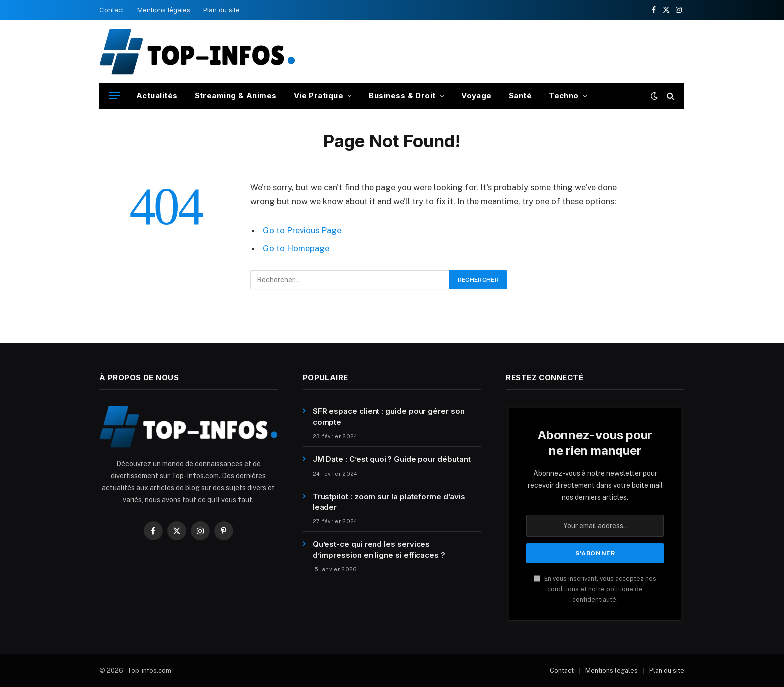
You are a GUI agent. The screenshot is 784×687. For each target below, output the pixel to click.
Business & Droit (402, 96)
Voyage (477, 96)
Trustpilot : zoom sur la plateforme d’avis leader (389, 502)
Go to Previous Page (302, 230)
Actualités (157, 96)
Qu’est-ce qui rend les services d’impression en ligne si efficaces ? (379, 549)
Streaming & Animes (236, 96)
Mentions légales (164, 10)
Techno (564, 96)
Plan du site (222, 10)
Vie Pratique (319, 96)
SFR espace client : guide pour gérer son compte (389, 416)
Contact (112, 10)
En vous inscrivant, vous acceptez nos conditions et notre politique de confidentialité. (595, 589)
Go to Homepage (296, 248)
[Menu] (115, 96)
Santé (520, 96)
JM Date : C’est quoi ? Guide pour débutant (392, 459)
